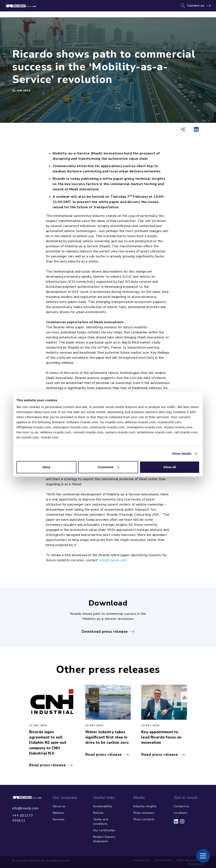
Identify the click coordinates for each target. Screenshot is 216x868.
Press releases (144, 813)
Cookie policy (142, 860)
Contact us (196, 6)
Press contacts (144, 819)
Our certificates (104, 830)
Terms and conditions (101, 822)
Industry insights (145, 806)
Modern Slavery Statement (104, 839)
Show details (182, 454)
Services (59, 819)
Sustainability (103, 806)
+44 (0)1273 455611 (23, 818)
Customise (108, 467)
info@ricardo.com (113, 560)
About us (59, 806)
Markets (58, 813)
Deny (46, 467)
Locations (181, 813)
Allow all (170, 467)
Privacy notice (163, 860)
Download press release (105, 631)
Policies (98, 813)
